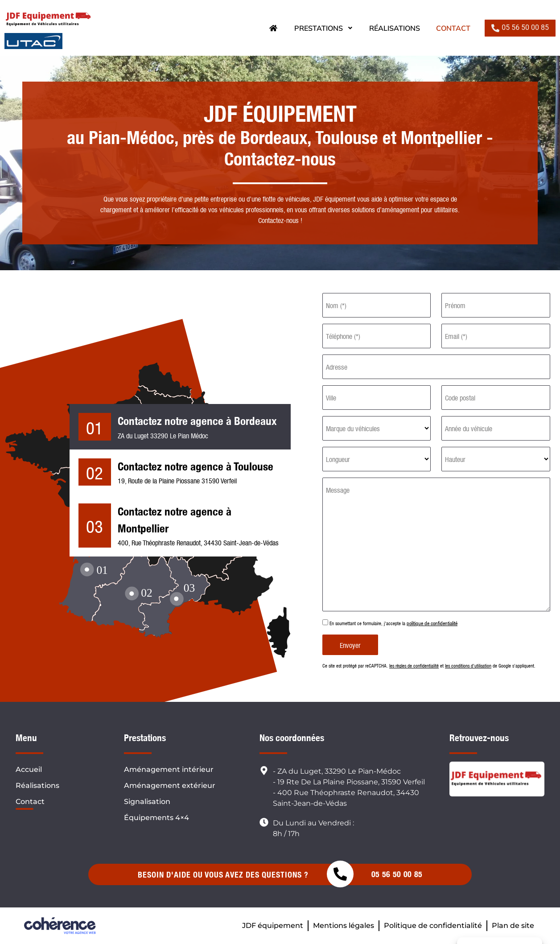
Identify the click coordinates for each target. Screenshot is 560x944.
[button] (520, 28)
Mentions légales (344, 925)
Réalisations (395, 28)
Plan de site (513, 925)
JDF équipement (273, 925)
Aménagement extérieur (170, 785)
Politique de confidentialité (433, 925)
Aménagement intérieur (169, 769)
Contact (453, 28)
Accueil (29, 769)
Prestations (324, 28)
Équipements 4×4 (156, 818)
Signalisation (147, 802)
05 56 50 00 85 (397, 874)
